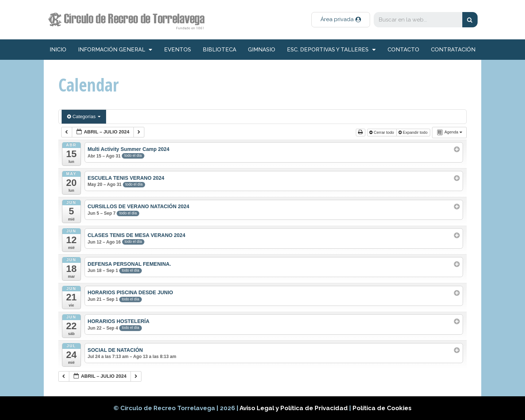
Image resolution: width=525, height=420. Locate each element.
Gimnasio (262, 50)
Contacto (403, 50)
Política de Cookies (382, 408)
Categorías (84, 116)
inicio (58, 50)
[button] (341, 20)
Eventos (178, 50)
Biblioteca (219, 50)
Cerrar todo (382, 132)
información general (115, 50)
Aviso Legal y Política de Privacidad (294, 408)
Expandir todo (414, 132)
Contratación (453, 50)
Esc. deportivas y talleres (331, 50)
